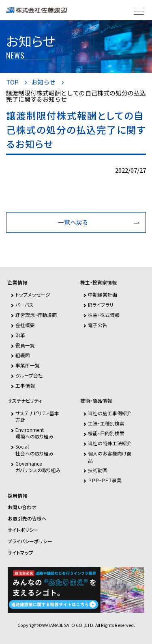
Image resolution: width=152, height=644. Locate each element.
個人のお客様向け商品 (110, 456)
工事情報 (25, 385)
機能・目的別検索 (106, 433)
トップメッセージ (33, 294)
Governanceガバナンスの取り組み (38, 467)
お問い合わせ (22, 507)
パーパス (25, 305)
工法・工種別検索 (106, 423)
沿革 (20, 335)
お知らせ (43, 82)
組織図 (23, 355)
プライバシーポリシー (30, 541)
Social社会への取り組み (34, 450)
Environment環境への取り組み (34, 433)
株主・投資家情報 (98, 282)
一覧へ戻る (73, 222)
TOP (12, 82)
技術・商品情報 (96, 401)
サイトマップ (20, 553)
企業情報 (17, 282)
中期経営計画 (103, 294)
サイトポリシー (23, 530)
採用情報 (17, 496)
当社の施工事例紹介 (110, 413)
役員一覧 (25, 345)
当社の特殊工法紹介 (110, 443)
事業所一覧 (28, 365)
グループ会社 (29, 375)
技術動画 (98, 470)
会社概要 (25, 325)
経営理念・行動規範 (36, 315)
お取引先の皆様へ (27, 518)
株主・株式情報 (104, 315)
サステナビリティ (25, 401)
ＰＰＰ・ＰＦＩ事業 (105, 480)
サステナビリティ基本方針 (37, 416)
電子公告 (98, 325)
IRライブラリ (101, 305)
